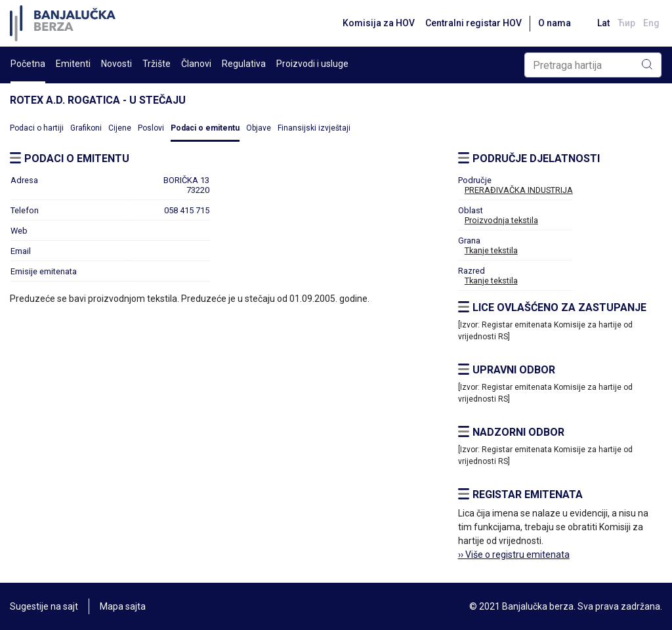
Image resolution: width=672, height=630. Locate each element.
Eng (651, 23)
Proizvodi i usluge (312, 64)
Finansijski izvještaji (314, 128)
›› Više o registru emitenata (514, 555)
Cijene (120, 128)
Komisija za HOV (379, 23)
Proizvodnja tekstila (501, 220)
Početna (28, 64)
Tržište (157, 64)
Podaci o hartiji (37, 128)
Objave (259, 128)
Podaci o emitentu (205, 128)
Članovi (196, 64)
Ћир (626, 23)
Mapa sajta (123, 606)
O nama (555, 23)
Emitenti (73, 64)
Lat (603, 23)
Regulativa (244, 64)
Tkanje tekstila (491, 250)
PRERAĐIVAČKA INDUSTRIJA (519, 190)
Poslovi (151, 128)
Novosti (116, 64)
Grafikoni (86, 128)
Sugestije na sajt (44, 606)
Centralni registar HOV (473, 23)
